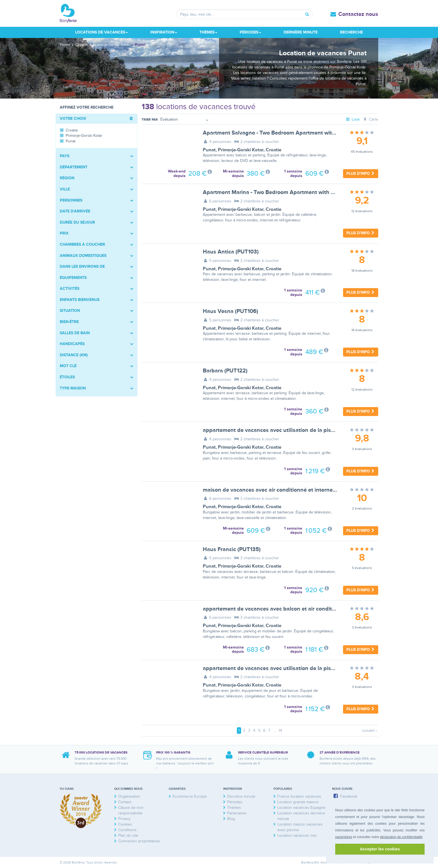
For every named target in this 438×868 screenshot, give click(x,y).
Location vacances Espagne (301, 808)
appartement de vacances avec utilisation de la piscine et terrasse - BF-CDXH (301, 430)
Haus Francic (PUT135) (232, 549)
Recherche (351, 32)
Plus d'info (361, 174)
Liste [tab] (353, 119)
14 (280, 730)
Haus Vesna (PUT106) (230, 311)
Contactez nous (358, 14)
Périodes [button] (250, 32)
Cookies (125, 824)
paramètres (344, 837)
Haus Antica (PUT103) (231, 252)
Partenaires (237, 813)
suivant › (370, 730)
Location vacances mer (297, 835)
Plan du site (128, 835)
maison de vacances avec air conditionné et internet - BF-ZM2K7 (284, 490)
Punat (209, 150)
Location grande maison (298, 802)
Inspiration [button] (164, 32)
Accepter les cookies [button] (380, 849)
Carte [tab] (370, 119)
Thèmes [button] (208, 32)
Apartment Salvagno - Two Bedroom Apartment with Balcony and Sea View (298, 133)
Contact (125, 802)
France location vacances (299, 796)
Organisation (129, 796)
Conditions (127, 830)
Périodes (235, 802)
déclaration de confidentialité (401, 837)
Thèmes (234, 808)
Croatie (273, 150)
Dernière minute (301, 32)
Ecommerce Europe (190, 796)
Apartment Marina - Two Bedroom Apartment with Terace (275, 192)
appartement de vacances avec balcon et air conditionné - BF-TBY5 (288, 609)
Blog (231, 819)
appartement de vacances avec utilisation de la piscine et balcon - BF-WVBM (300, 668)
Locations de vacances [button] (102, 32)
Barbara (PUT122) (225, 371)
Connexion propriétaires (139, 841)
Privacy (124, 819)
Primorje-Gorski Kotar (241, 150)
